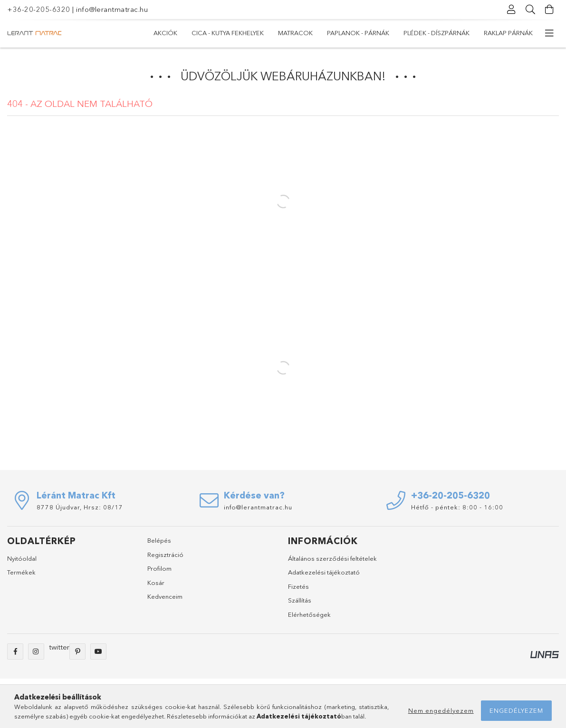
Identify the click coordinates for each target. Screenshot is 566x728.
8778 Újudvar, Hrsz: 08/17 (80, 507)
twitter (59, 647)
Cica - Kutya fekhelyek (228, 33)
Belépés (159, 540)
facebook (15, 651)
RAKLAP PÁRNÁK (508, 33)
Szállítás (300, 600)
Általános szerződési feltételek (332, 558)
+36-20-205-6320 (39, 9)
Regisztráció (165, 555)
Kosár (156, 583)
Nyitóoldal (22, 558)
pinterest (77, 651)
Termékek (21, 572)
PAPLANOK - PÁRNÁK (358, 33)
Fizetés (298, 586)
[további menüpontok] (549, 33)
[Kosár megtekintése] (549, 10)
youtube (98, 651)
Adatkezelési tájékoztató (324, 572)
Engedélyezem (516, 710)
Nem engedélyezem (441, 710)
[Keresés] (530, 10)
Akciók (165, 33)
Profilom (159, 568)
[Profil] (511, 10)
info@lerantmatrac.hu (112, 9)
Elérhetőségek (309, 614)
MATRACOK (295, 33)
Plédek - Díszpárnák (436, 33)
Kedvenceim (165, 596)
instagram (36, 651)
